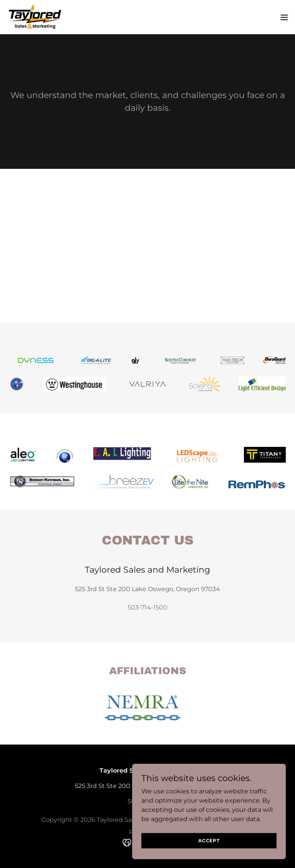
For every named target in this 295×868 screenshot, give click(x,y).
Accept (209, 841)
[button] (284, 17)
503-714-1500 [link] (147, 607)
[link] (35, 17)
